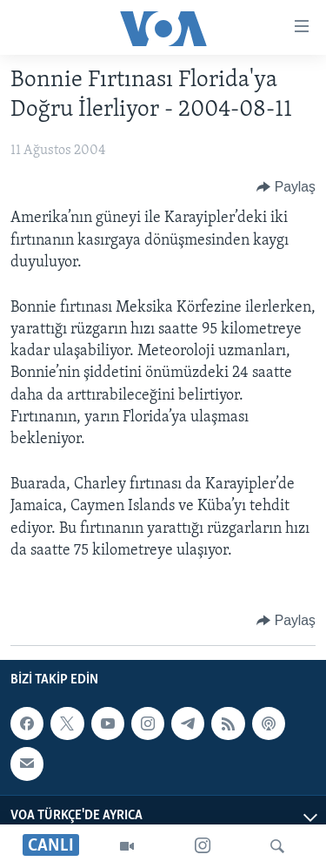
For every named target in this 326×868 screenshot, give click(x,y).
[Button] (286, 187)
